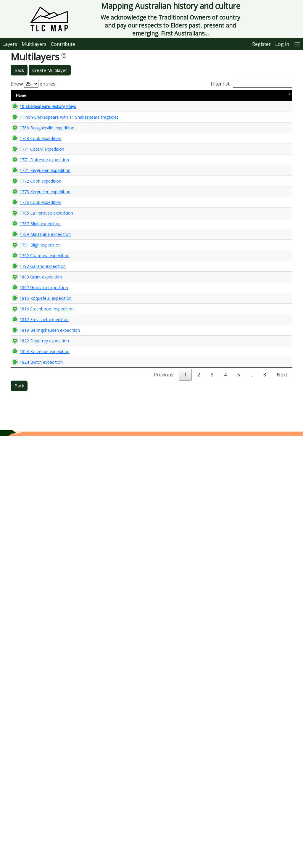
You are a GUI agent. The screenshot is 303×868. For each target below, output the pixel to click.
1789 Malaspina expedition (29, 473)
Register (261, 44)
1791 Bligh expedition (34, 489)
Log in (282, 44)
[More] (297, 44)
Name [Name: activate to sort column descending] (21, 95)
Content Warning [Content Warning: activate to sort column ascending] (95, 95)
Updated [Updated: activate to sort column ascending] (228, 95)
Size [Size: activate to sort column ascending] (67, 95)
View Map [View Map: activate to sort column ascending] (256, 95)
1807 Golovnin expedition (27, 568)
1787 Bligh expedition (34, 443)
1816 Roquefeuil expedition (29, 598)
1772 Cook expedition (34, 307)
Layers (10, 44)
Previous (164, 807)
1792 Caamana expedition (28, 505)
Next (282, 807)
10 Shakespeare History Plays (29, 109)
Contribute (63, 44)
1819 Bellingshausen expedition (33, 667)
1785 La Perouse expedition (30, 413)
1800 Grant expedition (24, 537)
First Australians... (185, 33)
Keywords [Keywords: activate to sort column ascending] (159, 95)
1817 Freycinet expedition (28, 631)
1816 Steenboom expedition (30, 614)
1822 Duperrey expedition (28, 717)
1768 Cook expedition (34, 211)
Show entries (33, 84)
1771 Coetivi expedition (25, 242)
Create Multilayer (50, 70)
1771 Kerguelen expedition (29, 274)
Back (19, 70)
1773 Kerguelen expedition (29, 341)
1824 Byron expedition (25, 791)
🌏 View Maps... (266, 109)
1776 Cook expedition (34, 377)
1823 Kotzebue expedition (28, 761)
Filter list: (252, 84)
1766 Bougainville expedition (30, 164)
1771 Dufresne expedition (28, 258)
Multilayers (34, 44)
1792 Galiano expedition (26, 521)
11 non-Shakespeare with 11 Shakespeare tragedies (33, 128)
